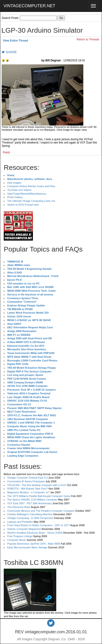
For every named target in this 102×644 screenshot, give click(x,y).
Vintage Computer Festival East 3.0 (27, 478)
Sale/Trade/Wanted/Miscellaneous (27, 194)
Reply (6, 152)
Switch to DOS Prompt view (23, 205)
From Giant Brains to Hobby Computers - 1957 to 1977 (38, 525)
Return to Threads (88, 39)
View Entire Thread (15, 41)
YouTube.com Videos (19, 190)
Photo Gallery (15, 197)
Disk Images (14, 183)
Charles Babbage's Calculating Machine (30, 514)
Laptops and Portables (20, 522)
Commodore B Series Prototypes (26, 481)
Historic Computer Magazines (24, 529)
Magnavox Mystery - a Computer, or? (28, 492)
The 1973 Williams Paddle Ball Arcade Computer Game (39, 496)
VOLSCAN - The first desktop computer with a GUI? (37, 485)
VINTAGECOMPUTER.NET (29, 6)
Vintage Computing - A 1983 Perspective (30, 518)
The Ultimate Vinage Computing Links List (31, 201)
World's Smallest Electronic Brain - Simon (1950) (35, 533)
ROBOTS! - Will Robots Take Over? (28, 489)
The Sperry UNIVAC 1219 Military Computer (32, 500)
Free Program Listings (20, 536)
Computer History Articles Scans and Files (31, 186)
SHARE (9, 52)
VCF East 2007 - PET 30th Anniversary (30, 503)
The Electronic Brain (19, 507)
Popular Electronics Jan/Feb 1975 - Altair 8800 (34, 544)
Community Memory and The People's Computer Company (41, 511)
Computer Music (17, 540)
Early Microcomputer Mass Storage (27, 547)
